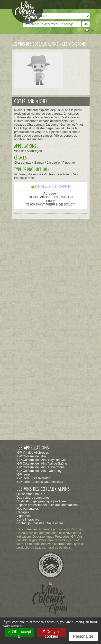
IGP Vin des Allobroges (33, 453)
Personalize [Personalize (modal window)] (83, 636)
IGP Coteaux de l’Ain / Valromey (39, 471)
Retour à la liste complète (50, 187)
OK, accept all (20, 633)
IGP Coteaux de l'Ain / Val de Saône (42, 463)
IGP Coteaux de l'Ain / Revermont (40, 467)
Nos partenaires (28, 509)
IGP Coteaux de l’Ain (31, 456)
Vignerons (24, 516)
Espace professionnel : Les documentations (47, 505)
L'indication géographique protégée (41, 501)
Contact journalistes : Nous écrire (40, 523)
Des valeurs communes (33, 498)
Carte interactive (28, 519)
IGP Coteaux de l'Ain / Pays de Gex (41, 460)
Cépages (23, 512)
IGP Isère (23, 474)
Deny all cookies (51, 633)
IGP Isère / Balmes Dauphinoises (40, 482)
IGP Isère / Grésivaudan (33, 478)
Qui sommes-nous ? (31, 494)
